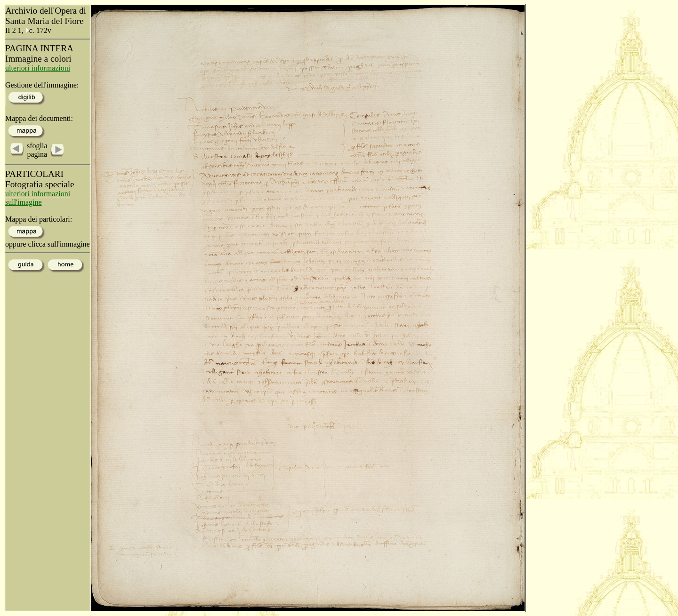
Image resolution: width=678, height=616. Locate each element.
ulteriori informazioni (38, 68)
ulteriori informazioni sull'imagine (38, 198)
